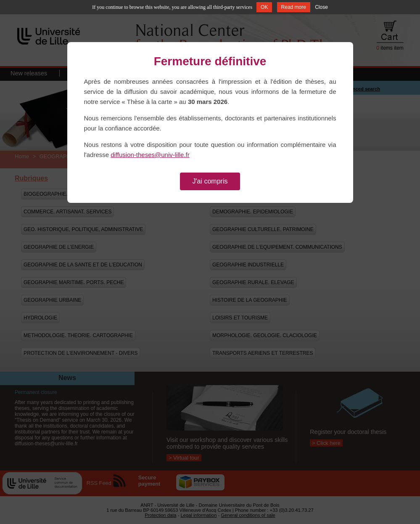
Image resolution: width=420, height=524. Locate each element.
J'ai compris (210, 181)
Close (321, 7)
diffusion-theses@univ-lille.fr (150, 155)
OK (264, 7)
